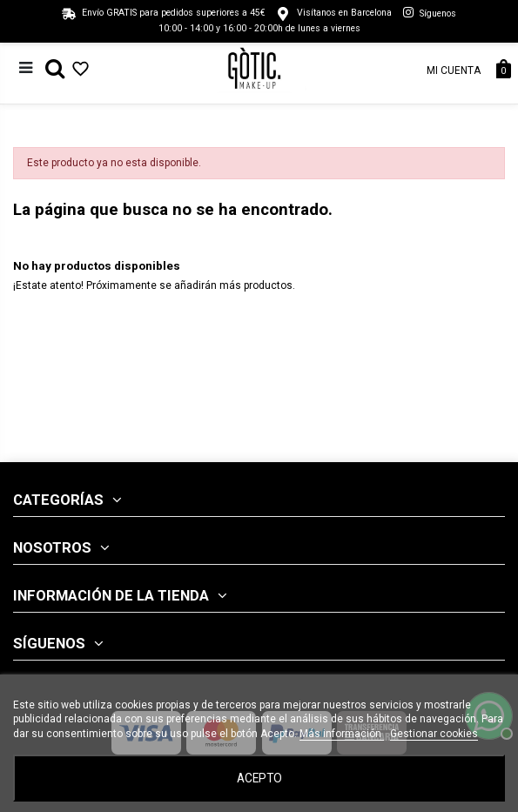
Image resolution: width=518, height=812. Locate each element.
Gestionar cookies (434, 734)
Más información (342, 734)
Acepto (259, 778)
